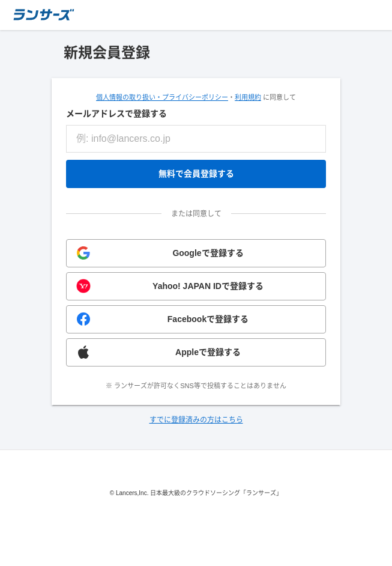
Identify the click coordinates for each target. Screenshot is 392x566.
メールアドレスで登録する (116, 114)
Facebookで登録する (208, 319)
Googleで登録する (208, 253)
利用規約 (248, 97)
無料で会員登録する (196, 174)
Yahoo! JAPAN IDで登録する (208, 286)
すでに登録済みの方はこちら (196, 420)
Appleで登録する (208, 352)
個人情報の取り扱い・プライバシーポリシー (162, 97)
